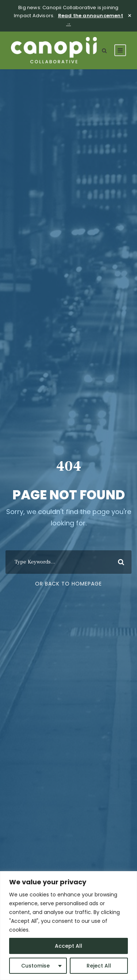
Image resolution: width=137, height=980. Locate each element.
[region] (68, 926)
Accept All (68, 946)
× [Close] (130, 16)
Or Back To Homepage (68, 584)
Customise (35, 966)
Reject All (99, 966)
